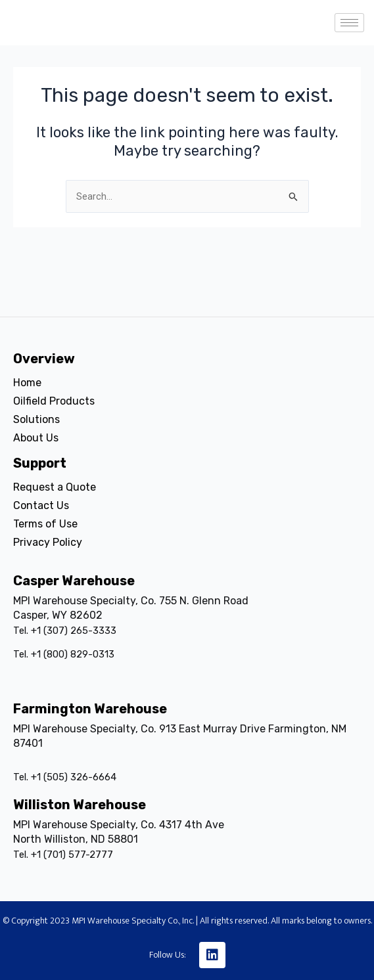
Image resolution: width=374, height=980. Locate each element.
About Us (36, 438)
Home (27, 383)
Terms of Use (45, 524)
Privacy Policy (48, 542)
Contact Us (41, 505)
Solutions (36, 419)
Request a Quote (55, 487)
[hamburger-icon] (349, 23)
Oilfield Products (54, 401)
